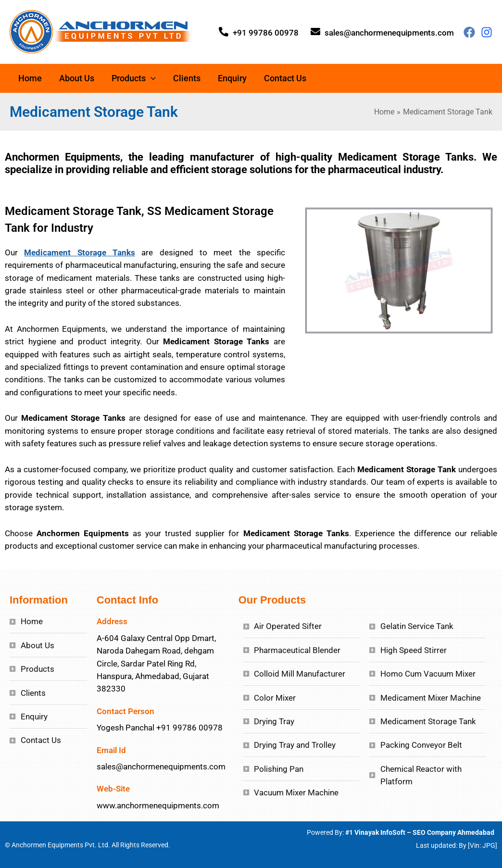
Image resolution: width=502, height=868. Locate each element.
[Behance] (487, 32)
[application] (151, 78)
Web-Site (113, 789)
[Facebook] (469, 32)
